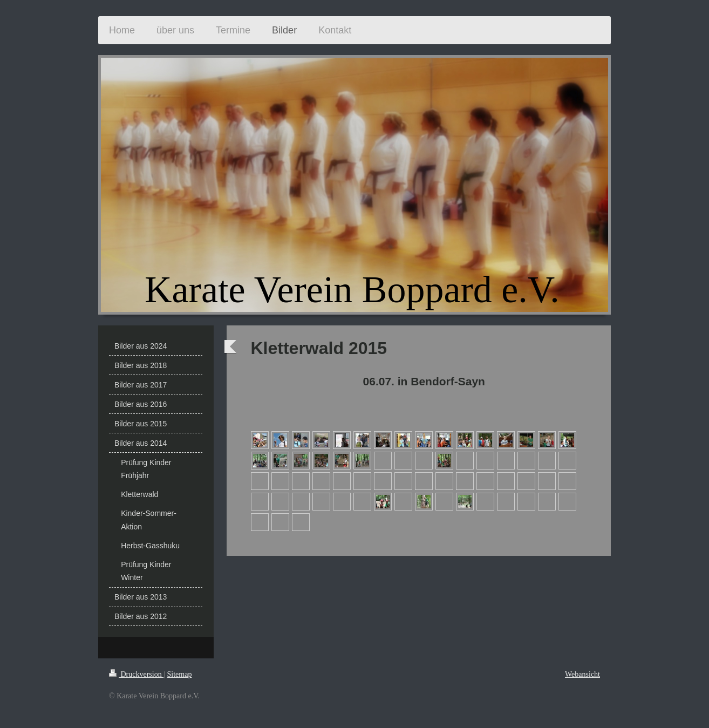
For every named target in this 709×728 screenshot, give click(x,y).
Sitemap (180, 674)
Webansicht (582, 674)
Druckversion (136, 674)
